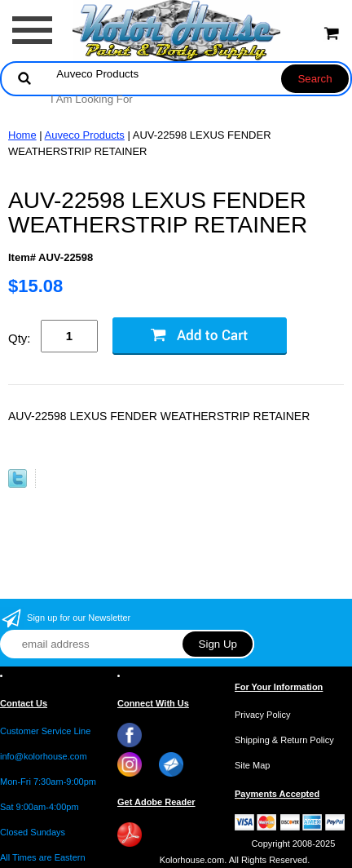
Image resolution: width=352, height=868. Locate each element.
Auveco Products (85, 135)
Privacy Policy (262, 715)
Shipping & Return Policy (284, 740)
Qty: (20, 338)
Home (22, 135)
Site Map (252, 765)
